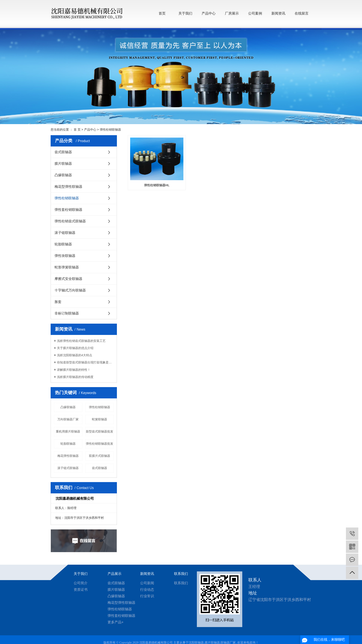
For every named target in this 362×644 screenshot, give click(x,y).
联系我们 (181, 574)
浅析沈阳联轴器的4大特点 (75, 355)
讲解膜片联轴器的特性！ (74, 370)
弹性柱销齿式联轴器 (70, 221)
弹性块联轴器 (65, 256)
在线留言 (302, 13)
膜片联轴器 (63, 164)
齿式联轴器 (63, 152)
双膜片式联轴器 (100, 456)
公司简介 (81, 583)
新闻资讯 (278, 13)
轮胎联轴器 (63, 244)
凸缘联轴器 (63, 175)
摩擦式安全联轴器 (68, 279)
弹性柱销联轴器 (110, 130)
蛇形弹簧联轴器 (67, 267)
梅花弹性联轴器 (68, 456)
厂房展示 (232, 13)
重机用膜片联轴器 (68, 431)
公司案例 (255, 13)
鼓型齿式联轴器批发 (100, 431)
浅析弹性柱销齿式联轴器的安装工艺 (81, 341)
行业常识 (147, 596)
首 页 (77, 130)
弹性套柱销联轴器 (68, 210)
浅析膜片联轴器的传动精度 (75, 377)
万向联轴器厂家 (68, 419)
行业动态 (147, 590)
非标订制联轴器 (67, 313)
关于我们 (185, 13)
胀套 (58, 302)
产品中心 (209, 13)
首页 (162, 13)
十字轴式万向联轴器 (70, 290)
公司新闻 (147, 583)
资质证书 (81, 590)
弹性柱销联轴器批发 (100, 444)
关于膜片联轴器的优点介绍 (75, 348)
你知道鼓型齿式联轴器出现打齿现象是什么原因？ (85, 362)
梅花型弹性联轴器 (68, 187)
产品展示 (115, 574)
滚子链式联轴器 (68, 468)
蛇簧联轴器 (100, 419)
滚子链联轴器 (65, 233)
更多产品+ (115, 622)
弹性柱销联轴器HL (157, 185)
